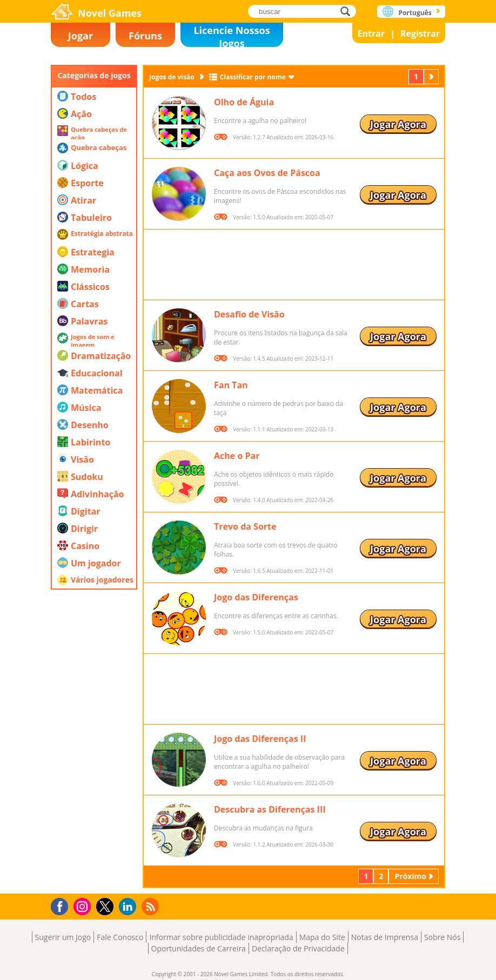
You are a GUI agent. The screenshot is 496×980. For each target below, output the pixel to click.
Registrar (420, 33)
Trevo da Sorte (245, 526)
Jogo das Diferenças (256, 597)
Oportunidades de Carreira (199, 948)
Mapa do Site (322, 937)
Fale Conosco (120, 937)
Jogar (81, 36)
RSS (152, 906)
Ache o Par (237, 456)
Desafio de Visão (249, 314)
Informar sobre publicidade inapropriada (221, 937)
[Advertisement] (94, 726)
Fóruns (145, 36)
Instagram (84, 906)
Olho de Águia (244, 102)
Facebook (62, 905)
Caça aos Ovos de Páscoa (267, 173)
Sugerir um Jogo (63, 937)
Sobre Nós (443, 937)
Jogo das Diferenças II (260, 739)
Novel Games (110, 13)
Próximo (432, 76)
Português (415, 13)
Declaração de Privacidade (298, 948)
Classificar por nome (253, 77)
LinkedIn (129, 907)
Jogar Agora (398, 124)
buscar (348, 11)
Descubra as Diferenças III (270, 809)
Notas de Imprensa (385, 937)
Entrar (371, 33)
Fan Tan (231, 385)
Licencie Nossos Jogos (232, 35)
